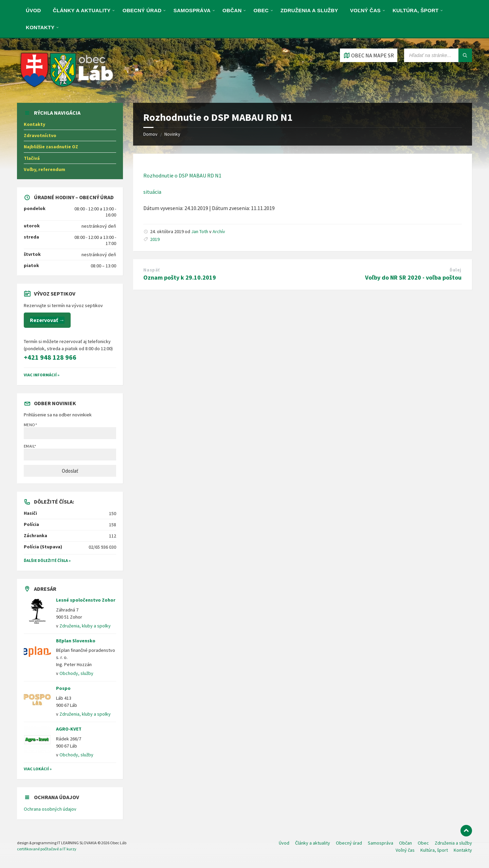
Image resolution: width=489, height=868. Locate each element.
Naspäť (151, 270)
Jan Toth (200, 231)
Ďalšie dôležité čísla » (47, 560)
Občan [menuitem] (232, 10)
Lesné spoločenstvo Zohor (86, 600)
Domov (150, 134)
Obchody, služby (76, 673)
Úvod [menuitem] (33, 10)
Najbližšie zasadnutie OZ (51, 147)
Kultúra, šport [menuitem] (416, 10)
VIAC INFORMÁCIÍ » (42, 375)
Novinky (172, 134)
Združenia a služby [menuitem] (309, 10)
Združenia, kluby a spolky (85, 626)
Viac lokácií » (38, 769)
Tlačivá (32, 158)
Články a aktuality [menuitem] (82, 10)
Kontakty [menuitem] (40, 27)
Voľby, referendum (44, 169)
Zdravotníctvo (40, 135)
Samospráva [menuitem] (192, 10)
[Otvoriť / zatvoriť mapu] (369, 55)
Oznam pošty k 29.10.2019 (180, 277)
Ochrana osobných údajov (50, 809)
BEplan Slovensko (76, 641)
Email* (70, 452)
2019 (155, 239)
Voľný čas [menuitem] (365, 10)
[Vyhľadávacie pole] (438, 55)
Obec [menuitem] (261, 10)
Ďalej (456, 270)
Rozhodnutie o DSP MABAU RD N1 (182, 175)
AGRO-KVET (69, 729)
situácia (152, 192)
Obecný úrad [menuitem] (142, 10)
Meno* (70, 431)
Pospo (63, 688)
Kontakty (34, 124)
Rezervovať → (47, 320)
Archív (219, 231)
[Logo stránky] (67, 89)
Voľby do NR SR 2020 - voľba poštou (413, 277)
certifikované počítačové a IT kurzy (47, 849)
